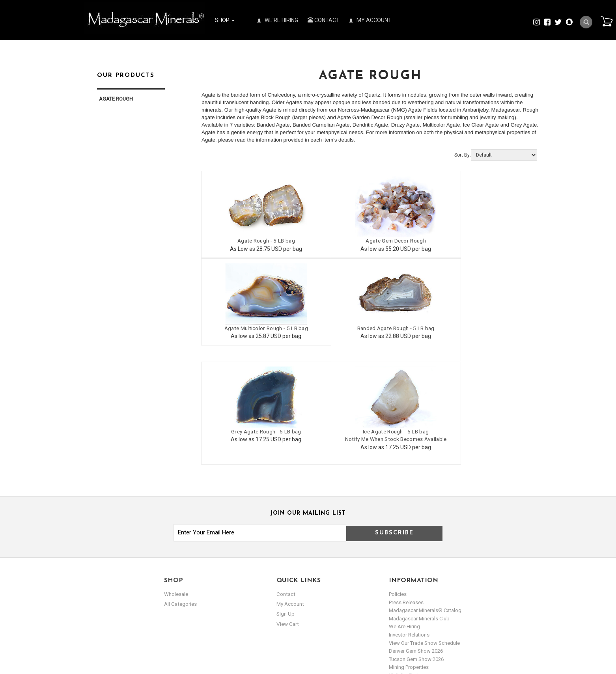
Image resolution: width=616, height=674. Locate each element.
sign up (286, 510)
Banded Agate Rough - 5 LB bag (257, 327)
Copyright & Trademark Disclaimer (428, 595)
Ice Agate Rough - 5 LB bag (481, 327)
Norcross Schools (410, 579)
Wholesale (176, 490)
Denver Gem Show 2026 (416, 546)
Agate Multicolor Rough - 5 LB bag (481, 240)
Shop (225, 20)
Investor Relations (409, 530)
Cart (605, 21)
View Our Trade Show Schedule (424, 538)
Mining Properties (409, 563)
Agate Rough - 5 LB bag (257, 240)
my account (290, 499)
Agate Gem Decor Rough (369, 240)
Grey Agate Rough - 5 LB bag (369, 327)
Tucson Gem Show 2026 (416, 554)
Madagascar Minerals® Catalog (425, 506)
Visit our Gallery (407, 587)
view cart (287, 520)
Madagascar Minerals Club (419, 514)
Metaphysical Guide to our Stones (428, 603)
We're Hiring (278, 20)
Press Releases (406, 498)
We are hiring (404, 522)
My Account (370, 20)
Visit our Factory (407, 570)
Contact (324, 20)
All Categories (180, 499)
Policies (398, 490)
